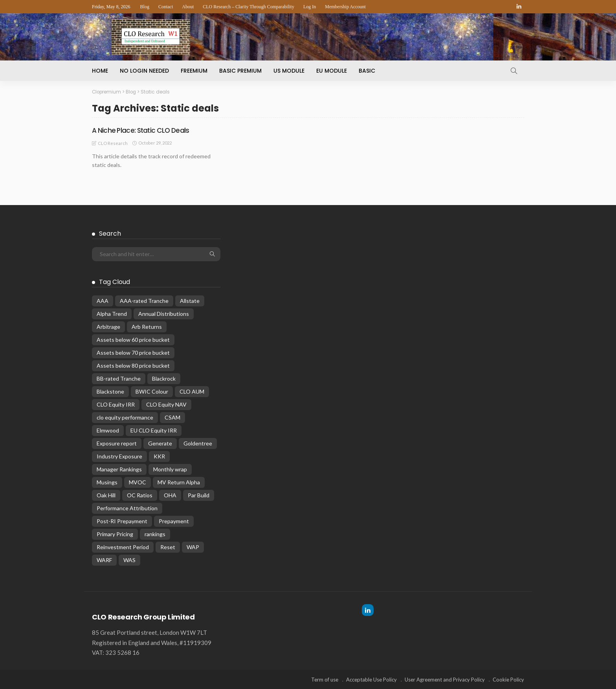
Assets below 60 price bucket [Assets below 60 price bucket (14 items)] (133, 339)
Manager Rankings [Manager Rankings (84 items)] (119, 469)
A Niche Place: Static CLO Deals (142, 130)
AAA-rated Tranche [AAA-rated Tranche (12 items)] (144, 300)
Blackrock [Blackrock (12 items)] (164, 378)
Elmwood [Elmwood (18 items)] (108, 430)
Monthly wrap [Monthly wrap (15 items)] (170, 469)
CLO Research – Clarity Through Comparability (248, 7)
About (188, 7)
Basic (367, 71)
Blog (145, 7)
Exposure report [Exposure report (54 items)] (117, 443)
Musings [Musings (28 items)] (107, 482)
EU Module (332, 71)
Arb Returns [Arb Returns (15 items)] (147, 326)
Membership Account (345, 7)
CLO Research (113, 143)
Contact (166, 7)
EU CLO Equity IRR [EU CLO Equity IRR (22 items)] (154, 430)
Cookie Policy (508, 679)
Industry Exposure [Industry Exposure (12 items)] (119, 456)
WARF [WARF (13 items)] (104, 560)
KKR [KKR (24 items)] (159, 456)
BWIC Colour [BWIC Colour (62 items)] (152, 391)
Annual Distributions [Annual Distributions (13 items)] (164, 313)
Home (100, 71)
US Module (289, 71)
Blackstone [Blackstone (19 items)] (110, 391)
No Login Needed (144, 71)
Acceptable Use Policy (371, 679)
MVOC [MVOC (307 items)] (137, 482)
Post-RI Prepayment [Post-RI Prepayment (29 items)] (122, 521)
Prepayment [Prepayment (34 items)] (174, 521)
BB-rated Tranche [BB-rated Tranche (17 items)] (119, 378)
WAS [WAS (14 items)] (129, 560)
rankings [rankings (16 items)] (155, 534)
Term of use (325, 679)
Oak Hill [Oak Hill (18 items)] (106, 495)
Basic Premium (240, 71)
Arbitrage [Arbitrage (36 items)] (108, 326)
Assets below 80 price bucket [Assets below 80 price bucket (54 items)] (133, 365)
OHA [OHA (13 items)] (170, 495)
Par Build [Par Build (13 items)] (199, 495)
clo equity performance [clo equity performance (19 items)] (125, 417)
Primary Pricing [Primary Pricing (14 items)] (115, 534)
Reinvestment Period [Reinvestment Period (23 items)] (123, 547)
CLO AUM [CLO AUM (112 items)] (192, 391)
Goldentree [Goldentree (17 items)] (198, 443)
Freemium (194, 71)
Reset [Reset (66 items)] (168, 547)
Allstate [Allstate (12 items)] (190, 300)
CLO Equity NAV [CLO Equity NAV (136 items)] (166, 404)
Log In (310, 7)
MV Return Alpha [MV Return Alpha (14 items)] (179, 482)
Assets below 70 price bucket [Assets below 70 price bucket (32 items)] (133, 352)
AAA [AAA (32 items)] (103, 300)
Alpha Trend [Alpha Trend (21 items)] (112, 313)
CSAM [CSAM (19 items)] (172, 417)
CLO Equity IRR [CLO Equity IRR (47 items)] (116, 404)
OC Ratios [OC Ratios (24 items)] (140, 495)
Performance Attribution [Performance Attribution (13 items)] (127, 508)
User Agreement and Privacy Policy (445, 679)
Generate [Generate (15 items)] (160, 443)
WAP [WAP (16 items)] (193, 547)
